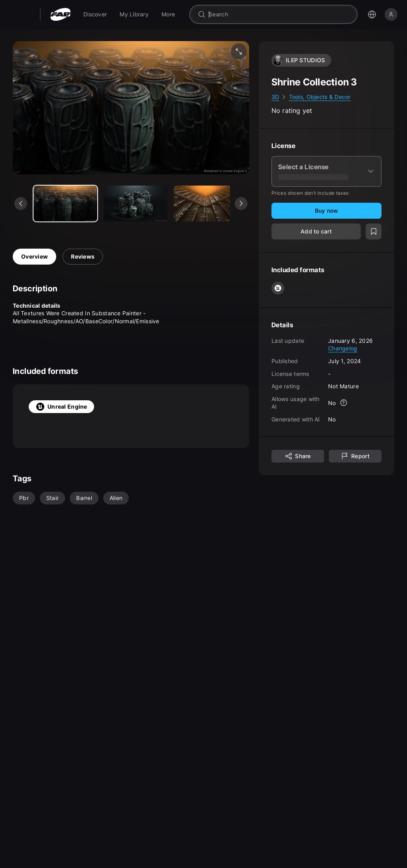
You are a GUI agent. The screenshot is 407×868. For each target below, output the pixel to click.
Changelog (343, 348)
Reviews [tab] (83, 256)
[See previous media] (21, 204)
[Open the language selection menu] (372, 14)
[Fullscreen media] (239, 51)
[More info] (344, 403)
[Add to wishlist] (374, 231)
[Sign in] (391, 14)
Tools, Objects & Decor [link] (320, 97)
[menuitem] (95, 14)
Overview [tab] (34, 256)
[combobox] (279, 14)
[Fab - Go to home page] (60, 14)
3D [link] (275, 97)
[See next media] (241, 204)
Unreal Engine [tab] (61, 407)
